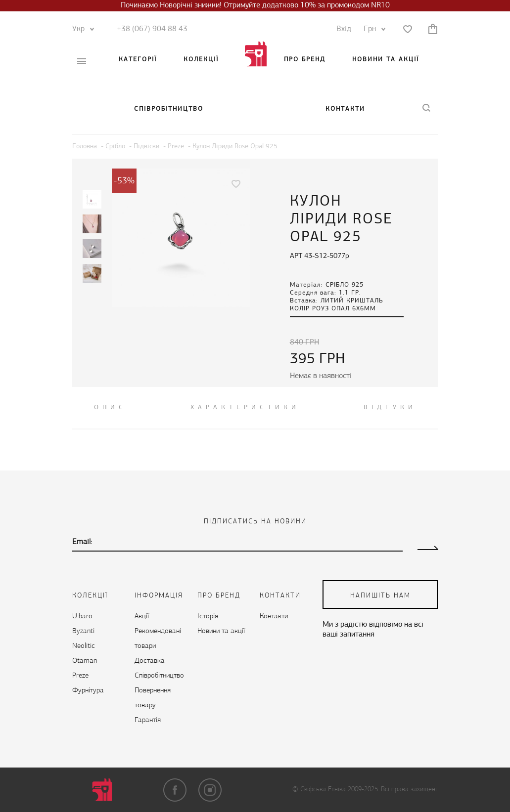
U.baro (82, 617)
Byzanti (83, 631)
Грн (372, 29)
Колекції (201, 60)
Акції (142, 617)
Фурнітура (88, 691)
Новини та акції (386, 60)
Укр (81, 29)
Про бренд (305, 60)
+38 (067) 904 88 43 (152, 29)
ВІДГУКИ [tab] (390, 407)
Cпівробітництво (169, 109)
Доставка (150, 661)
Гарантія (148, 720)
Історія (208, 617)
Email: (82, 542)
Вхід (344, 29)
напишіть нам (380, 596)
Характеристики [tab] (245, 407)
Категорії (138, 60)
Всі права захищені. (409, 790)
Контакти (345, 109)
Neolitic (84, 646)
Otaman (85, 661)
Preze (80, 676)
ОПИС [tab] (110, 407)
